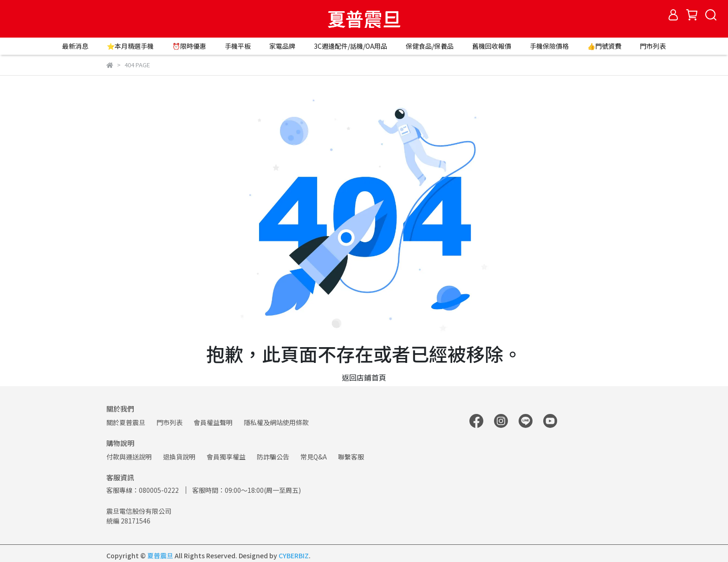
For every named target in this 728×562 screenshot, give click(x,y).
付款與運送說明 (129, 457)
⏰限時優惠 (189, 46)
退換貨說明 (179, 457)
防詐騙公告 (273, 457)
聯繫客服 (351, 457)
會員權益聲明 (213, 422)
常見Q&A (314, 457)
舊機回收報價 (492, 46)
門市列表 (653, 46)
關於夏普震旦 (126, 422)
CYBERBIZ (294, 556)
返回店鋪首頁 (364, 377)
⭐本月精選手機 (130, 46)
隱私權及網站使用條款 (276, 422)
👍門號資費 (604, 46)
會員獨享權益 (226, 457)
